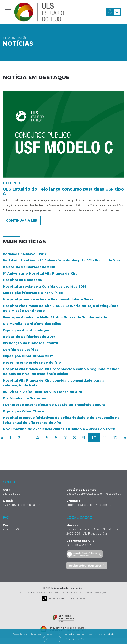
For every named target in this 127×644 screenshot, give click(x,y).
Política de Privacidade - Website (35, 593)
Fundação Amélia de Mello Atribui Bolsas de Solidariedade (55, 317)
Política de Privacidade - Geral (69, 593)
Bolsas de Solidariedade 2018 (29, 267)
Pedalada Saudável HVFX (25, 254)
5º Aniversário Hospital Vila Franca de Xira (40, 274)
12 (115, 438)
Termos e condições (96, 593)
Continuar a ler (22, 221)
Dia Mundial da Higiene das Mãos (32, 324)
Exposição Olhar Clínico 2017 (28, 356)
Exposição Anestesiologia (26, 330)
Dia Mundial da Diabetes (24, 398)
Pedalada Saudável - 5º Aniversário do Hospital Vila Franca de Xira (61, 260)
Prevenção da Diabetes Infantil (30, 343)
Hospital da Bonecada (22, 280)
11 (105, 438)
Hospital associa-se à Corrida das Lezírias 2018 (45, 286)
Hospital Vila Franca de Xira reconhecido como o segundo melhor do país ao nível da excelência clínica (61, 372)
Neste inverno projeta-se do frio (32, 363)
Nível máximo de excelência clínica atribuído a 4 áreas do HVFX (59, 429)
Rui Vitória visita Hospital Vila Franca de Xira (42, 392)
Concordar (52, 639)
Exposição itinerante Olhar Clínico (33, 293)
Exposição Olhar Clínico (24, 411)
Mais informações (75, 639)
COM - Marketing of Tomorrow (64, 599)
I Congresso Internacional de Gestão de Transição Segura (54, 405)
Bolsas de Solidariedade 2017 (29, 337)
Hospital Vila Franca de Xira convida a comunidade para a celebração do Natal (54, 383)
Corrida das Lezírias (21, 350)
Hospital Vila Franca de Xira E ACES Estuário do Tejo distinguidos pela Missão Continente (61, 308)
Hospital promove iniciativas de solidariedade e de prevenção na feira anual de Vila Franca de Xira (61, 420)
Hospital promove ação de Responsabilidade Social (49, 299)
